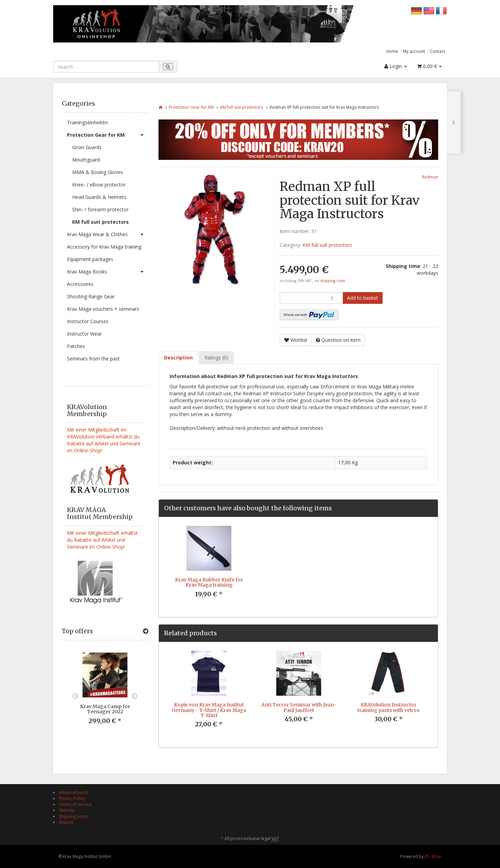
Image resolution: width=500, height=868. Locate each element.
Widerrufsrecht (74, 793)
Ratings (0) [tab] (216, 358)
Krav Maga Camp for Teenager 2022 (105, 709)
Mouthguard (86, 160)
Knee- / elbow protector (99, 185)
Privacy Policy (72, 798)
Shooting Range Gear (91, 296)
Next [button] (135, 696)
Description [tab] (178, 358)
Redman (430, 177)
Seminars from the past (93, 359)
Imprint (66, 822)
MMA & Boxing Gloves (98, 172)
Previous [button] (75, 696)
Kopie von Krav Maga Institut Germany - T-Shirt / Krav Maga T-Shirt (209, 710)
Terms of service (75, 804)
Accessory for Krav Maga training (104, 247)
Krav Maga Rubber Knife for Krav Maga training (209, 582)
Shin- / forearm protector (100, 209)
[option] (105, 694)
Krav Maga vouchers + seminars (103, 309)
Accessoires (80, 284)
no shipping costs (330, 281)
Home (392, 51)
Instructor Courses (88, 321)
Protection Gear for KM (108, 135)
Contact (437, 51)
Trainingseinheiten (87, 122)
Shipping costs (73, 816)
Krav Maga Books (108, 272)
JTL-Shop (433, 856)
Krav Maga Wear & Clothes (108, 234)
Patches (76, 346)
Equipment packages (90, 259)
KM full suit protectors (100, 222)
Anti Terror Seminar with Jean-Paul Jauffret (299, 707)
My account (414, 51)
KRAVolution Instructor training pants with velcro (388, 707)
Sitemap (67, 810)
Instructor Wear (84, 334)
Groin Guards (87, 147)
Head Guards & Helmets (99, 197)
